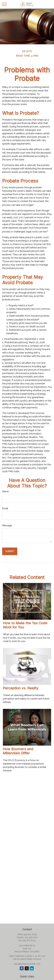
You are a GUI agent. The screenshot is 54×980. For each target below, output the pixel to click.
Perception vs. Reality (21, 688)
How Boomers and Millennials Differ (18, 751)
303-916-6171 (31, 937)
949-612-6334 (30, 934)
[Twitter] (27, 968)
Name (5, 491)
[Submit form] (10, 551)
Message (7, 525)
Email (5, 508)
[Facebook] (22, 968)
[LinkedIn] (32, 968)
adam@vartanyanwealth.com (27, 964)
